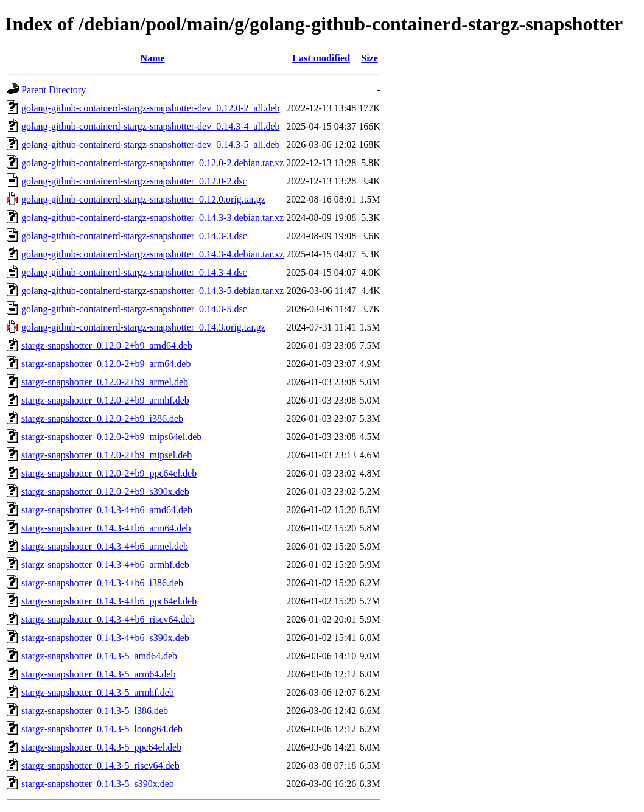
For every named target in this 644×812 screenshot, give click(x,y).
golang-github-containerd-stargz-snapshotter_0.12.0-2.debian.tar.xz (152, 163)
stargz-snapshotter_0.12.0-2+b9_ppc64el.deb (109, 473)
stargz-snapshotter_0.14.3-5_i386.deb (95, 711)
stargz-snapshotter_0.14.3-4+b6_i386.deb (102, 583)
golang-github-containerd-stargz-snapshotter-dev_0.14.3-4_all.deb (151, 126)
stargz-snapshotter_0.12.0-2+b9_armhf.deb (105, 400)
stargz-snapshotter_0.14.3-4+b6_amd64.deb (107, 510)
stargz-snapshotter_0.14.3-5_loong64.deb (102, 729)
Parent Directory (54, 90)
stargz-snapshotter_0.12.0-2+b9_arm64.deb (106, 364)
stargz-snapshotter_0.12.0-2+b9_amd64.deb (107, 345)
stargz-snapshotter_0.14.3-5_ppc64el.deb (101, 747)
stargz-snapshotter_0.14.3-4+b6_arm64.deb (106, 528)
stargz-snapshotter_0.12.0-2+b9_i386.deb (102, 418)
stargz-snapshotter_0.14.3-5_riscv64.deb (100, 765)
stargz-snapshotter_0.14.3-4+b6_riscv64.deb (108, 619)
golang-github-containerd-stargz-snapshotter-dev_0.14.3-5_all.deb (151, 145)
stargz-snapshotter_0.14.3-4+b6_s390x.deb (105, 638)
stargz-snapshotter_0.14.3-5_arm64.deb (98, 674)
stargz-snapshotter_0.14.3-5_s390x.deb (98, 784)
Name (153, 58)
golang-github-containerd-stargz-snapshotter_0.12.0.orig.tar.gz (143, 199)
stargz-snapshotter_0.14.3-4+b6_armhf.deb (105, 565)
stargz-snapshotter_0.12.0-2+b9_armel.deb (105, 382)
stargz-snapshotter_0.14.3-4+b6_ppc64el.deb (109, 601)
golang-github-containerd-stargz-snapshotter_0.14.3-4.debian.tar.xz (152, 254)
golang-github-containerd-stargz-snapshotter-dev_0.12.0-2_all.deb (151, 108)
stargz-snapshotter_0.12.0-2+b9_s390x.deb (105, 492)
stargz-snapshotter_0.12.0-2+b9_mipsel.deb (107, 455)
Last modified (321, 58)
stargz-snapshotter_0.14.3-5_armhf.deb (98, 692)
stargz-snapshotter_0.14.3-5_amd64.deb (99, 656)
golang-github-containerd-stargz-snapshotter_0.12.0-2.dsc (134, 181)
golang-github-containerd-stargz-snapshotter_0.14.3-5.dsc (134, 309)
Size (369, 58)
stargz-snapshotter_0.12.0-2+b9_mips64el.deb (111, 437)
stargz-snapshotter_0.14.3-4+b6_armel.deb (105, 546)
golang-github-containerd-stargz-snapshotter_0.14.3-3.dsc (134, 236)
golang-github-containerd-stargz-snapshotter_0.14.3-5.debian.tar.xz (152, 291)
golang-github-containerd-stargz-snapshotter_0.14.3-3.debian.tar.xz (152, 218)
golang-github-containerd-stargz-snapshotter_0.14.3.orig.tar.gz (143, 327)
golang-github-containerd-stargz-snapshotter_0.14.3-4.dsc (134, 272)
